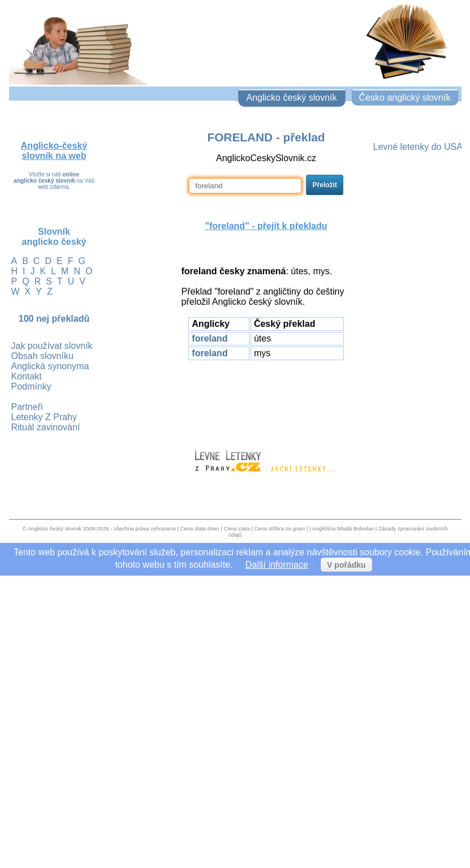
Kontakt (27, 376)
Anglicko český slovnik (55, 528)
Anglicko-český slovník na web (54, 151)
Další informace (277, 565)
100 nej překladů (54, 319)
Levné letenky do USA (418, 147)
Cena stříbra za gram (279, 528)
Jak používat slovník (52, 346)
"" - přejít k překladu (266, 226)
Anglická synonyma (50, 366)
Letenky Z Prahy (44, 417)
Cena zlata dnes (199, 528)
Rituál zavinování (46, 427)
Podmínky (31, 387)
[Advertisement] (266, 400)
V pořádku (346, 565)
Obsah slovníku (42, 356)
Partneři (27, 407)
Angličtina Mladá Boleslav (343, 528)
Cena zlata (236, 528)
